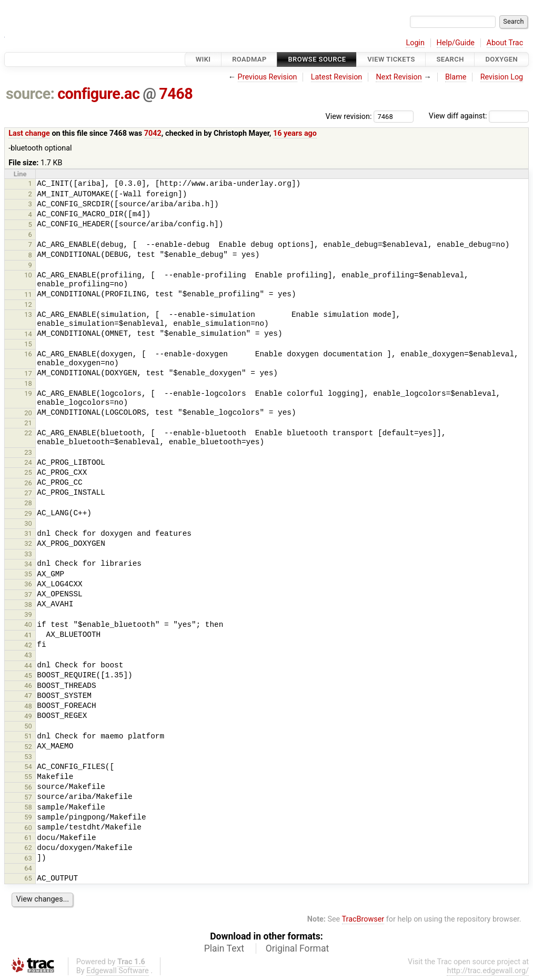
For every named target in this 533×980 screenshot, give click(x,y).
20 (28, 413)
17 (28, 373)
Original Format (298, 948)
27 (28, 493)
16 (28, 354)
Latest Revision (337, 77)
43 (28, 655)
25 (28, 472)
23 (28, 452)
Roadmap (249, 59)
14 (28, 334)
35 (28, 574)
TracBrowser (363, 919)
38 (28, 604)
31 (28, 533)
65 (28, 878)
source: (30, 94)
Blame (456, 77)
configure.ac (98, 94)
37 (28, 594)
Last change (29, 133)
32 (28, 543)
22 (28, 433)
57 (28, 797)
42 (28, 645)
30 (28, 523)
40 (28, 624)
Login (415, 43)
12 (28, 304)
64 (28, 868)
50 (28, 726)
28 (28, 503)
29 (28, 513)
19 (28, 393)
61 (28, 838)
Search (450, 59)
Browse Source (317, 59)
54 (28, 767)
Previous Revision (268, 77)
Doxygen (501, 59)
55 (28, 777)
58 (28, 807)
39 (28, 614)
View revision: (349, 116)
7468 (176, 94)
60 (28, 828)
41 (28, 635)
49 (28, 716)
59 (28, 817)
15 (28, 344)
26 (28, 483)
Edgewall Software (118, 971)
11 (28, 294)
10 (28, 275)
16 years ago (295, 133)
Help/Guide (456, 43)
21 (28, 423)
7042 (153, 133)
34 (28, 564)
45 (28, 676)
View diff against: (479, 116)
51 (28, 736)
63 (28, 858)
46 (28, 686)
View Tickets (391, 59)
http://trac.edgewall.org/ (488, 971)
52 (28, 747)
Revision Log (502, 77)
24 (28, 462)
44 (28, 666)
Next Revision (399, 77)
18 (28, 383)
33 (28, 554)
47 (28, 696)
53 (28, 757)
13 (28, 314)
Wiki (203, 59)
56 (28, 787)
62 (28, 848)
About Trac (505, 43)
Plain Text (224, 948)
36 (28, 584)
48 (28, 706)
